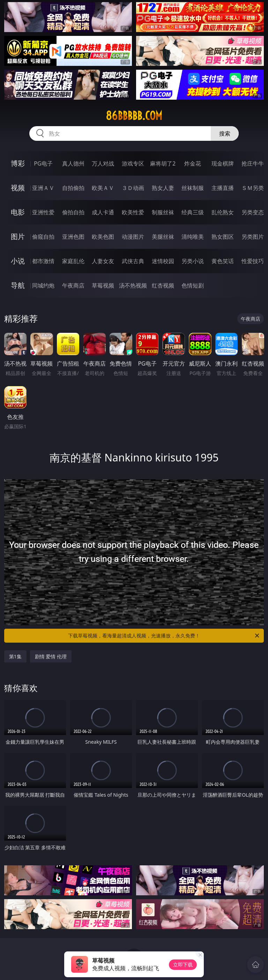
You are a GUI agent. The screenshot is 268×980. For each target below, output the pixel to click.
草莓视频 (103, 285)
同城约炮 (43, 285)
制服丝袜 (163, 212)
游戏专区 (133, 163)
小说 (18, 261)
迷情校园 (163, 261)
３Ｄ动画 (133, 188)
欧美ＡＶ (103, 188)
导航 (18, 285)
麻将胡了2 (163, 163)
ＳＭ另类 (253, 188)
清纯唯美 (193, 237)
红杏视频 (163, 285)
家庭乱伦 (73, 261)
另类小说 (193, 261)
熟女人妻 (163, 188)
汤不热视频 (133, 285)
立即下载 (183, 964)
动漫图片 (133, 237)
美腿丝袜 (163, 237)
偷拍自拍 (73, 212)
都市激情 (43, 261)
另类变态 (253, 212)
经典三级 (193, 212)
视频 (18, 188)
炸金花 (193, 163)
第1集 (15, 656)
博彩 (18, 163)
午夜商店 (73, 285)
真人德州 (73, 163)
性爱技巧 (253, 261)
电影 (18, 212)
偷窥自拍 (43, 237)
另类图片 (253, 237)
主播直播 (223, 188)
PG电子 (43, 163)
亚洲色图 (73, 237)
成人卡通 (103, 212)
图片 (18, 236)
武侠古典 (133, 261)
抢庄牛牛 (253, 163)
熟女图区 (223, 237)
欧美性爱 (133, 212)
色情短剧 (193, 285)
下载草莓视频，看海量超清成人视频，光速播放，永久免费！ (164, 636)
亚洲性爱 (43, 212)
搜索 (225, 133)
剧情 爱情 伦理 (51, 656)
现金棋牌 (223, 163)
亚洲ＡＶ (43, 188)
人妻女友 (103, 261)
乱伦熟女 (223, 212)
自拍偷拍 (73, 188)
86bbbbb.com (134, 116)
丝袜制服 (193, 188)
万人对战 (103, 163)
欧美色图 (103, 237)
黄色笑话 (223, 261)
